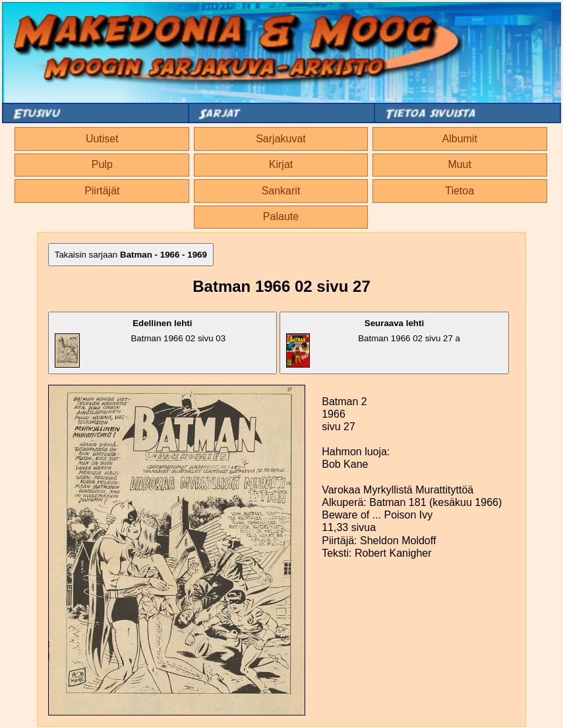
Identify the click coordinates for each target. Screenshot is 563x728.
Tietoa (459, 191)
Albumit (460, 139)
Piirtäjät (102, 191)
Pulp (102, 164)
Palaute (281, 216)
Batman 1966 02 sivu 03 (140, 343)
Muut (459, 164)
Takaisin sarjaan (131, 255)
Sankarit (281, 191)
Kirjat (281, 164)
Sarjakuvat (281, 139)
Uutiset (102, 139)
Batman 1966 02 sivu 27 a (373, 343)
